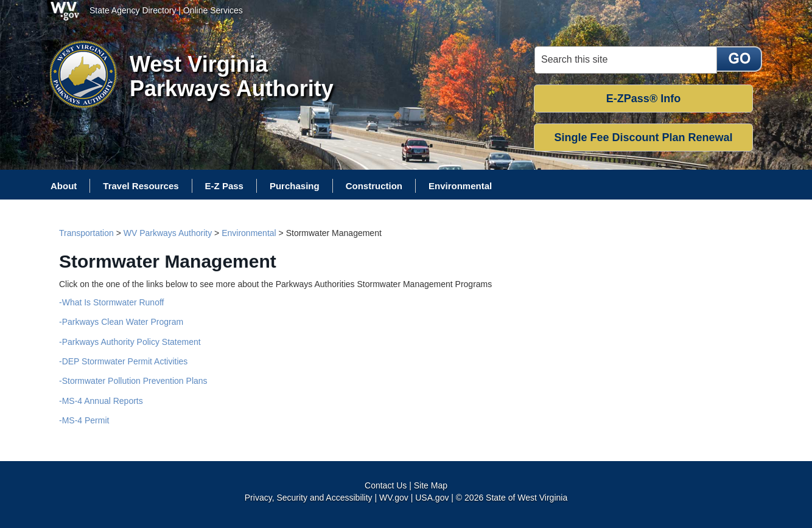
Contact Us (386, 485)
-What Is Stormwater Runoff (111, 302)
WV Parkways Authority (168, 233)
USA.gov (432, 498)
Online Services (213, 10)
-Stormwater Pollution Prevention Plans (133, 381)
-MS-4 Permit (84, 420)
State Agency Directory (133, 10)
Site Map (431, 485)
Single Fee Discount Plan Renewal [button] (643, 137)
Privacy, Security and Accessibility (309, 498)
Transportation (86, 233)
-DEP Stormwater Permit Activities (123, 361)
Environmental (249, 233)
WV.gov (394, 498)
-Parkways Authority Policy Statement (130, 342)
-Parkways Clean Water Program (121, 322)
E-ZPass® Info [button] (643, 99)
